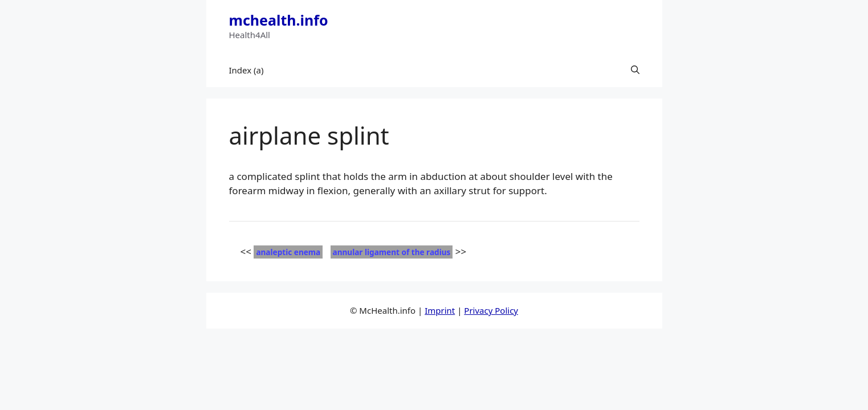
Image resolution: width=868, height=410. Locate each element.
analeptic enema (288, 252)
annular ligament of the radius (392, 252)
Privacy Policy (491, 310)
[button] (635, 70)
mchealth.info (279, 20)
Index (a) (246, 70)
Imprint (440, 310)
